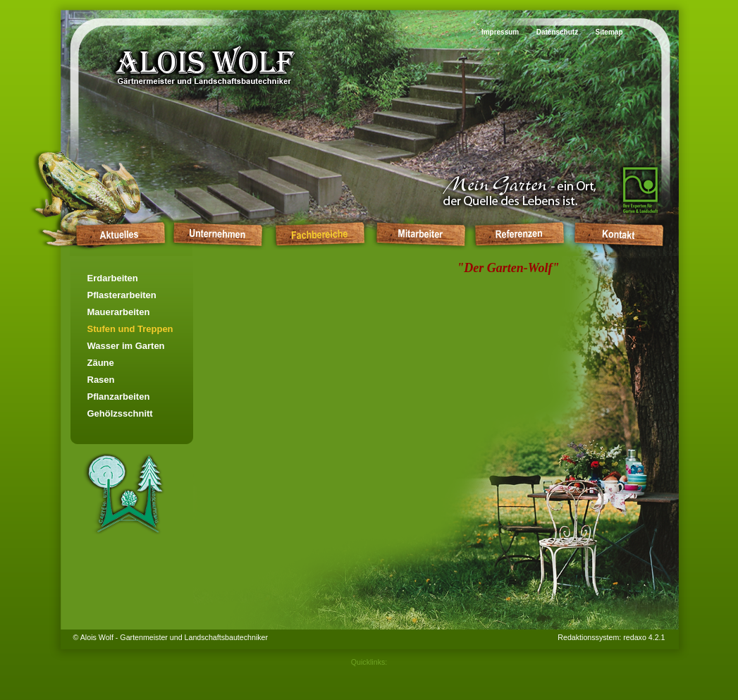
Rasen (101, 380)
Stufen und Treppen (130, 329)
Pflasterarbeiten (122, 295)
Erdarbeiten (113, 278)
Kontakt (619, 234)
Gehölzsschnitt (120, 413)
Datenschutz (557, 32)
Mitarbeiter (420, 234)
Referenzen (519, 234)
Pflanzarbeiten (119, 397)
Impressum (500, 32)
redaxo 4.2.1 (644, 637)
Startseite (118, 234)
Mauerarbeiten (119, 312)
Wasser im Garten (126, 346)
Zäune (101, 363)
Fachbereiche (319, 234)
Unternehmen (217, 234)
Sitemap (609, 32)
